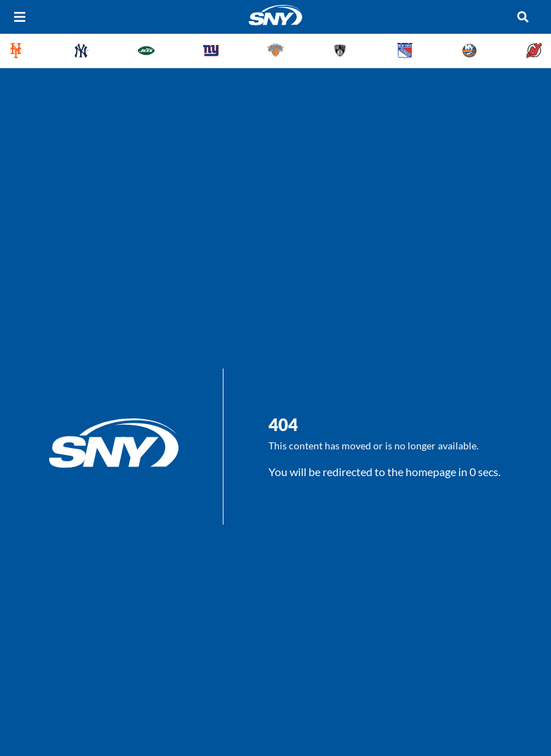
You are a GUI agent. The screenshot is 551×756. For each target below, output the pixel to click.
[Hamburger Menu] (20, 17)
